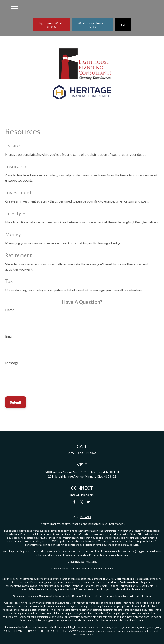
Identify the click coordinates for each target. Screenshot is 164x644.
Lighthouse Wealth (52, 25)
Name (10, 310)
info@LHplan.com (82, 495)
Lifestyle (15, 213)
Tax (9, 281)
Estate (12, 145)
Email (9, 336)
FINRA (105, 579)
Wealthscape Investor (93, 25)
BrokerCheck (117, 524)
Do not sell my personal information (109, 555)
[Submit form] (16, 402)
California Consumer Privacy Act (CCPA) (114, 551)
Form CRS (86, 517)
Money (13, 234)
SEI (123, 24)
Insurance (16, 166)
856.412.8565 (87, 453)
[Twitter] (82, 502)
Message (12, 363)
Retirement (18, 255)
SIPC (111, 579)
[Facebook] (74, 502)
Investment (18, 192)
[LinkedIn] (89, 502)
